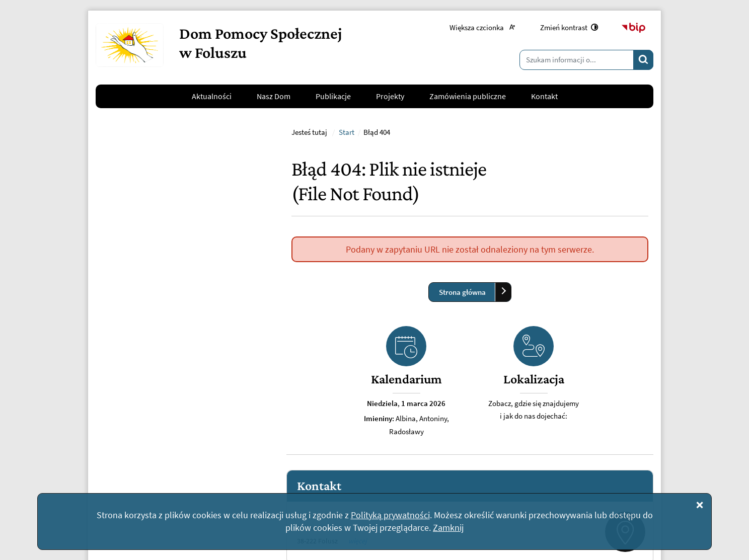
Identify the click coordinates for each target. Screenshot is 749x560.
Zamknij (448, 528)
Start (347, 264)
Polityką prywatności (390, 515)
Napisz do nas (134, 443)
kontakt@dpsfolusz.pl (161, 418)
